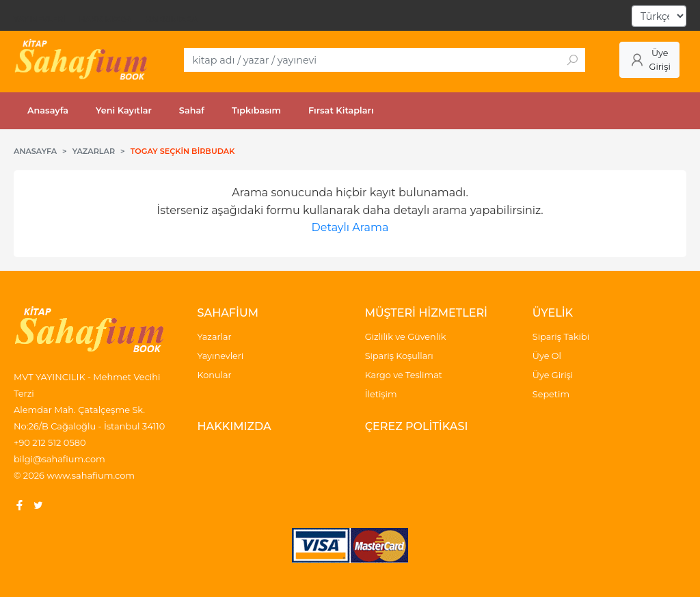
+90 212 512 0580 (50, 442)
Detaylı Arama (350, 227)
